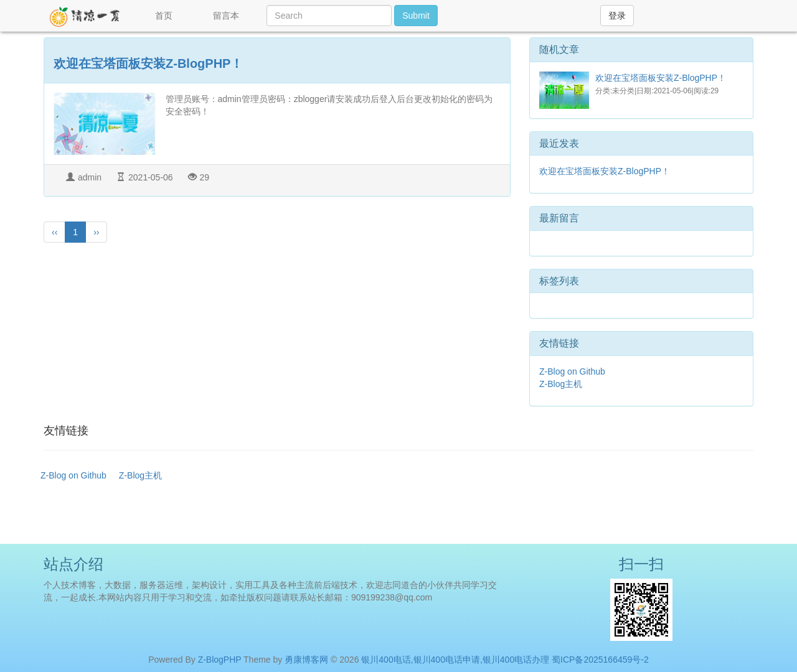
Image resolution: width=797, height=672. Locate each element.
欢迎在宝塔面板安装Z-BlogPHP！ (148, 63)
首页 (164, 16)
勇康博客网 (306, 660)
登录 (617, 16)
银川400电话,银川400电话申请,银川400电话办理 (455, 660)
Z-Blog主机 (561, 384)
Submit (416, 16)
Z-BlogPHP (220, 660)
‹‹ (54, 232)
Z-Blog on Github (572, 371)
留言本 (226, 16)
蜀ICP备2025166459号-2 (600, 660)
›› (96, 232)
